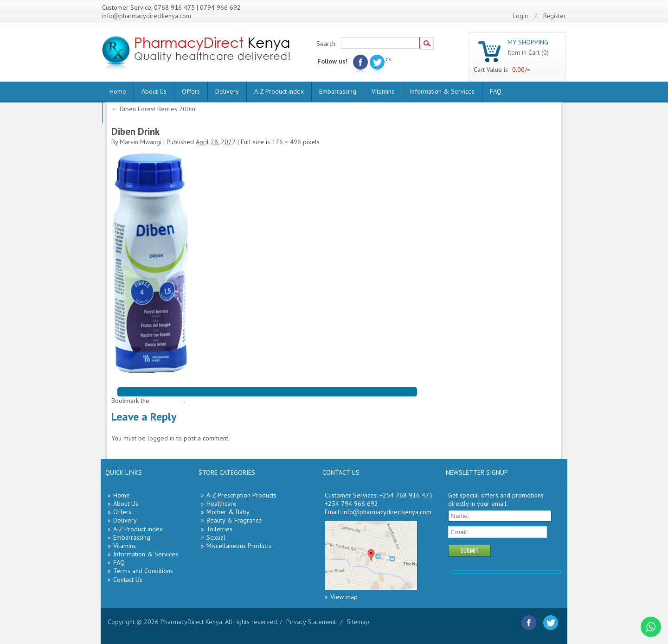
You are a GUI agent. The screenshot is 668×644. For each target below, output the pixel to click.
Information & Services (442, 91)
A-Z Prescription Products (241, 495)
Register (555, 16)
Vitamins (383, 91)
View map (344, 597)
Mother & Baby (228, 512)
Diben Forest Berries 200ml (154, 109)
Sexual (216, 537)
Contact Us (128, 580)
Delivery (227, 91)
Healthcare (222, 504)
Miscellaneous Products (239, 546)
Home (118, 91)
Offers (191, 91)
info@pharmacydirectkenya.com (147, 16)
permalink (170, 401)
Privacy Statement (311, 622)
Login (520, 16)
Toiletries (219, 529)
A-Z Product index (279, 91)
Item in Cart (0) (528, 52)
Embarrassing (338, 91)
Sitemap (358, 622)
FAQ (496, 91)
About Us (154, 91)
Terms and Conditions (143, 571)
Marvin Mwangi (141, 142)
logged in (161, 438)
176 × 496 (286, 142)
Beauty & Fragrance (234, 520)
